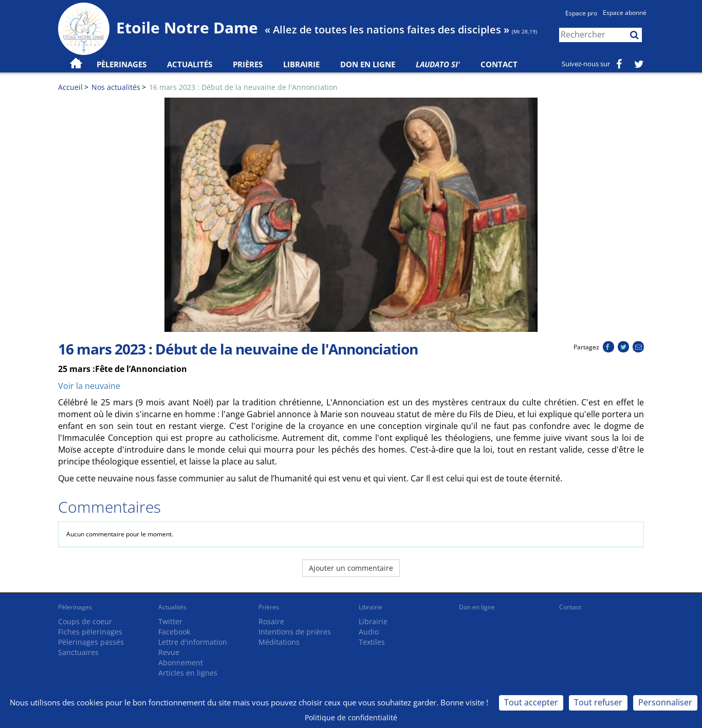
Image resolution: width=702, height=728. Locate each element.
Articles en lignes (188, 673)
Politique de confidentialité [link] (351, 717)
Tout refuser (598, 702)
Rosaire (271, 621)
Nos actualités (116, 87)
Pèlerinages (75, 607)
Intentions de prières (295, 632)
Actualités (172, 607)
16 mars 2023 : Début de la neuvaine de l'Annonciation (243, 87)
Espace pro (581, 13)
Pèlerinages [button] (122, 64)
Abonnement (181, 662)
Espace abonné (625, 13)
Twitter (170, 621)
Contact (499, 64)
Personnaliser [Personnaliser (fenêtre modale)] (665, 702)
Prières (248, 64)
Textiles (372, 642)
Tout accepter (531, 702)
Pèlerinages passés (91, 642)
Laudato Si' (438, 64)
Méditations (279, 642)
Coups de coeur (85, 621)
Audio (369, 632)
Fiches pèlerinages (90, 632)
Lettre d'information (193, 642)
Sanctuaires (78, 652)
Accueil (70, 87)
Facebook (174, 632)
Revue (169, 652)
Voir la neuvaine (89, 386)
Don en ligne (368, 64)
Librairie (301, 64)
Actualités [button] (190, 64)
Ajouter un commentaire (351, 568)
